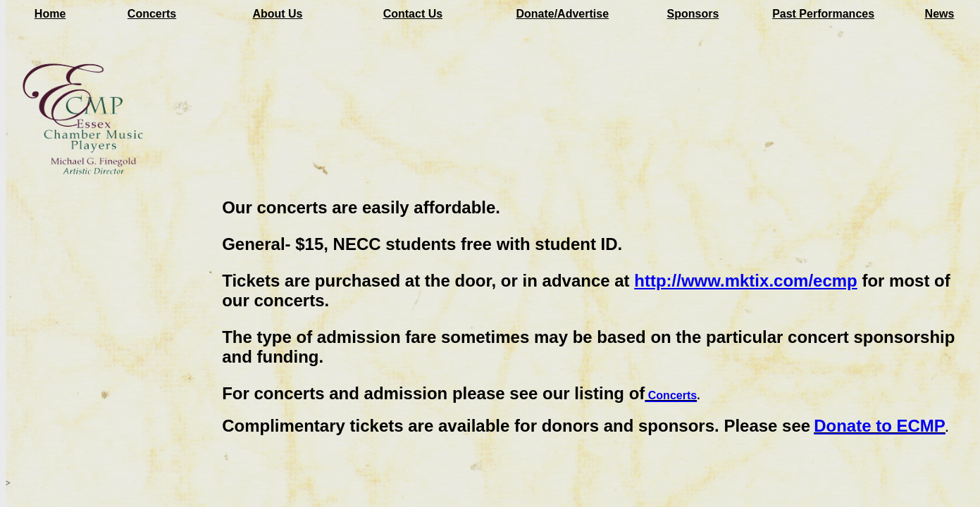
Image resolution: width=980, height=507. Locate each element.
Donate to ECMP (880, 426)
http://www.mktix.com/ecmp (746, 281)
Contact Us (413, 14)
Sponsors (693, 14)
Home (50, 14)
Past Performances (823, 14)
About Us (277, 14)
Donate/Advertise (562, 14)
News (940, 14)
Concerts (152, 14)
